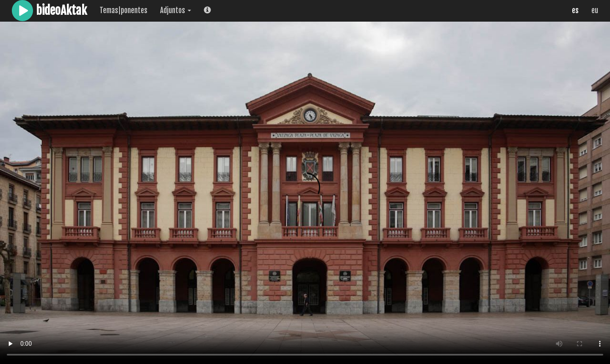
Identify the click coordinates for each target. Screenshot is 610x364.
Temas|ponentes (123, 10)
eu (595, 10)
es (575, 10)
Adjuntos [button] (176, 10)
